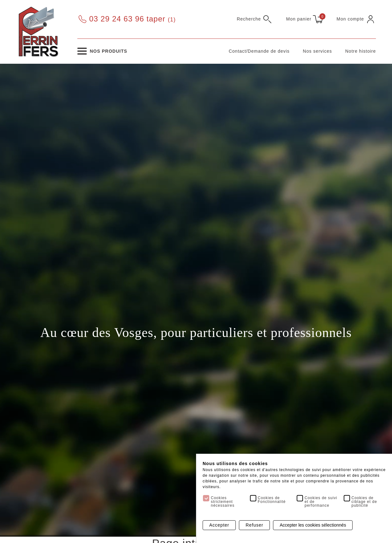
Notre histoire (361, 51)
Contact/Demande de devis (259, 51)
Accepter (219, 525)
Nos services (318, 51)
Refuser (254, 525)
